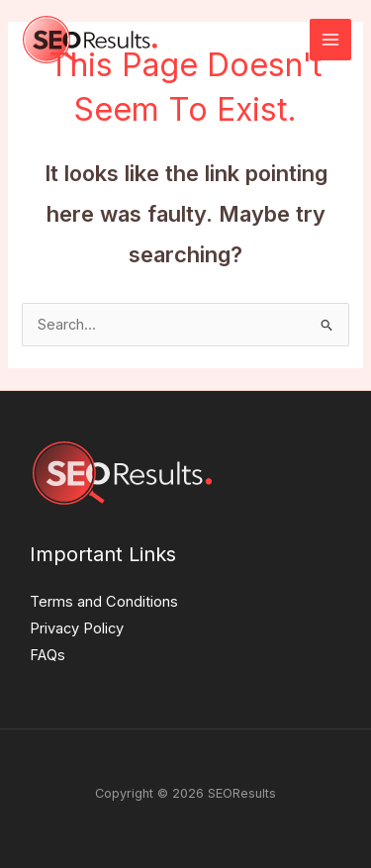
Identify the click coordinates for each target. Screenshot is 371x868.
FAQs (47, 655)
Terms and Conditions (104, 602)
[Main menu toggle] (330, 40)
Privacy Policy (77, 628)
